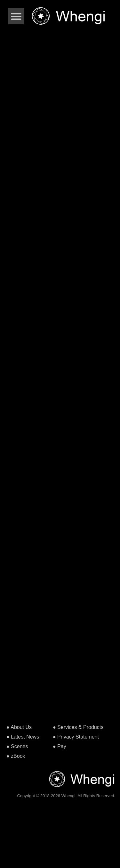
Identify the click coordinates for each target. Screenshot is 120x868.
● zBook (16, 756)
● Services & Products (78, 727)
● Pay (60, 746)
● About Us (19, 727)
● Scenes (17, 746)
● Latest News (23, 737)
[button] (16, 16)
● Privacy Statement (76, 737)
